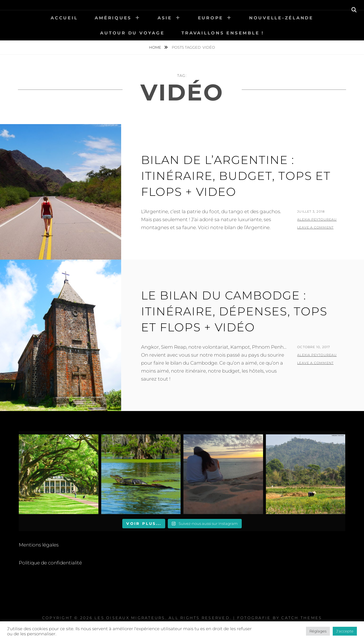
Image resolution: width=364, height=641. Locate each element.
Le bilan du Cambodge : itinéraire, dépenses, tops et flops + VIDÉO (234, 311)
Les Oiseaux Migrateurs (130, 618)
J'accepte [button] (345, 631)
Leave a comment (315, 227)
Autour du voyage (132, 33)
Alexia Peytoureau (317, 219)
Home (156, 47)
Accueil (64, 18)
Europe (211, 18)
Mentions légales (39, 545)
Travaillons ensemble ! (223, 33)
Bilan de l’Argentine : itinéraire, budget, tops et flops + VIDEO (236, 176)
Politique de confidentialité (50, 563)
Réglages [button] (318, 631)
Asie (165, 18)
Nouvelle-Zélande (281, 18)
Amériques (113, 18)
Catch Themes (302, 618)
